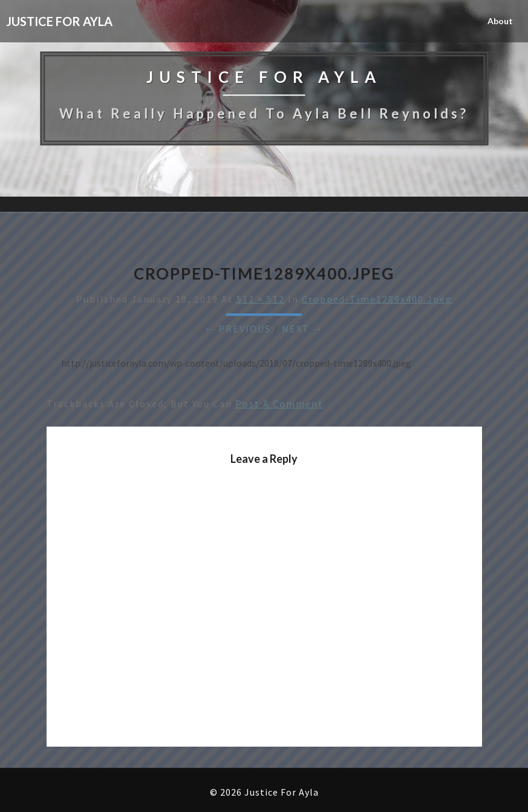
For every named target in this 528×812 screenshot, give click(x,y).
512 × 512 (261, 299)
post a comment (279, 404)
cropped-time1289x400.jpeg (377, 299)
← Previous (238, 329)
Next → (303, 329)
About (500, 21)
